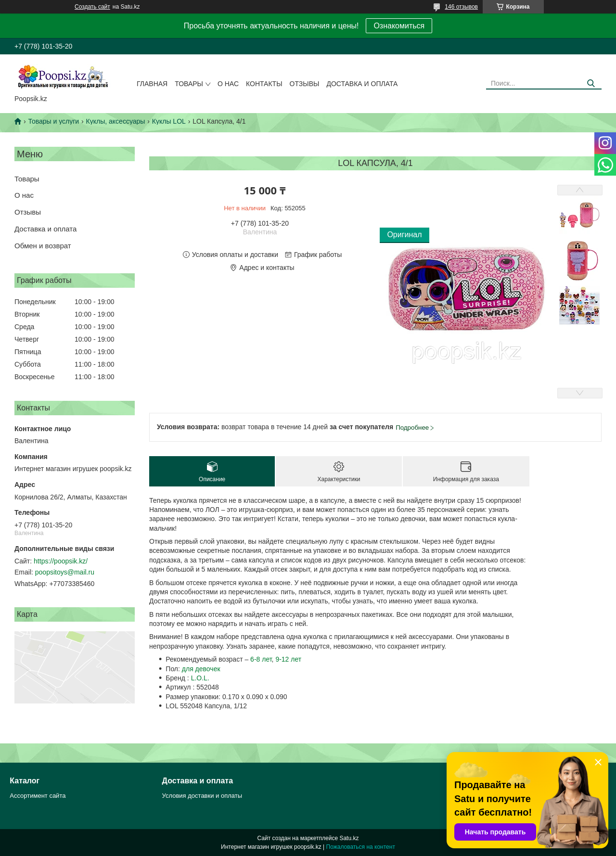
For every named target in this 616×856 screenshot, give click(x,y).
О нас (228, 84)
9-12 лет (288, 659)
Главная (152, 84)
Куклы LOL (169, 121)
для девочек (201, 669)
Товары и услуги (53, 121)
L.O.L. (200, 678)
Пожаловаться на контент (361, 847)
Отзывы (305, 84)
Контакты (264, 84)
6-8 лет (261, 659)
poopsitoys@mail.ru (65, 572)
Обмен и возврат (43, 246)
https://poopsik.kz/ (61, 561)
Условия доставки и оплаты (202, 796)
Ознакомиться (399, 26)
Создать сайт (92, 7)
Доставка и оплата (362, 84)
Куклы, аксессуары (116, 121)
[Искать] (591, 83)
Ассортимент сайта (38, 796)
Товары (189, 84)
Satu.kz (349, 838)
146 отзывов (461, 7)
